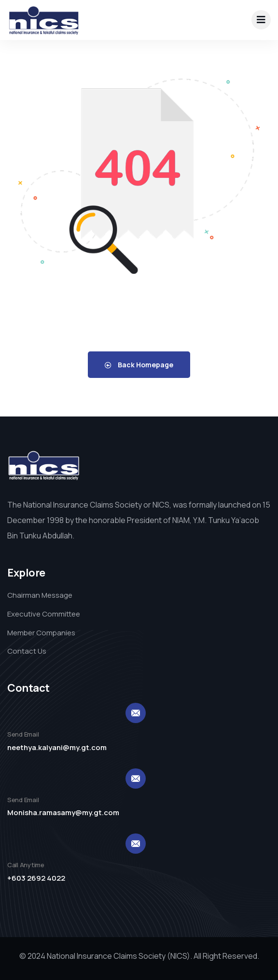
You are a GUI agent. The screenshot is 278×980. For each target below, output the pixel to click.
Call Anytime (26, 865)
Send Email (23, 734)
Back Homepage (139, 365)
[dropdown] (261, 20)
